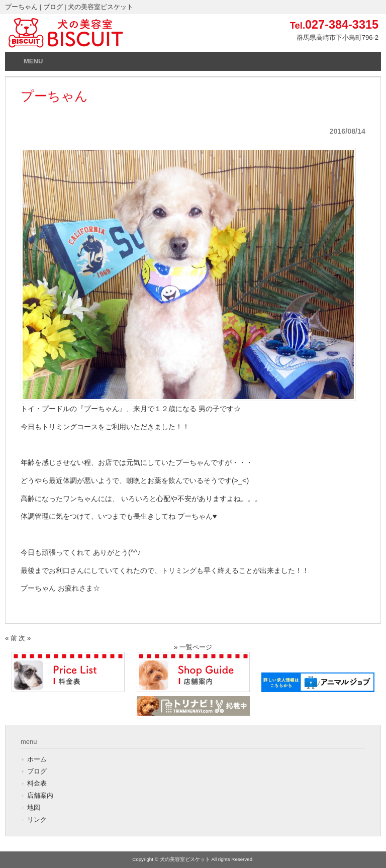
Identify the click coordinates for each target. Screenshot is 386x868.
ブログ (37, 771)
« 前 (11, 638)
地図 (34, 807)
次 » (25, 638)
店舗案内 (40, 795)
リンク (37, 819)
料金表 (37, 783)
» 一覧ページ (193, 647)
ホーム (37, 759)
